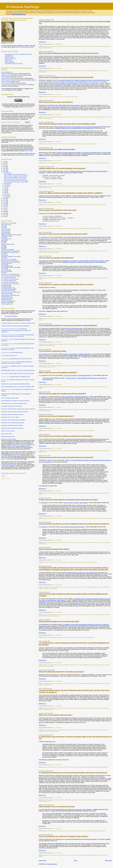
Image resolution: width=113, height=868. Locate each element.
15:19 (53, 428)
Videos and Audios (10, 62)
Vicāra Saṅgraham (6, 304)
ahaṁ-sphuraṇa (5, 225)
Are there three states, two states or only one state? (57, 149)
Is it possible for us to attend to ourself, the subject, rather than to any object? (82, 261)
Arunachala (45, 228)
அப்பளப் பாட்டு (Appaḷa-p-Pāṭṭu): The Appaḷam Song (15, 377)
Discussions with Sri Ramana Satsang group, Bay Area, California (18, 409)
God (2, 246)
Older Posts (108, 860)
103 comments (59, 585)
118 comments (59, 363)
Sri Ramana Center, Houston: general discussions (14, 403)
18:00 (53, 853)
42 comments (59, 94)
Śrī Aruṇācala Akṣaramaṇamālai (100, 46)
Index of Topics (9, 61)
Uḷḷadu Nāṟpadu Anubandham (102, 163)
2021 (5, 168)
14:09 (53, 540)
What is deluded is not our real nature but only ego (57, 806)
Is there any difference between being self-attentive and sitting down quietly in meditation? (71, 193)
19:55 (53, 226)
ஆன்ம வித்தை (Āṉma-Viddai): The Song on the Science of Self (18, 373)
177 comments (59, 448)
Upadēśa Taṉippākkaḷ (44, 588)
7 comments (58, 407)
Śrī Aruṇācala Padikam (7, 281)
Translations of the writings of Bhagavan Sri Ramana (18, 54)
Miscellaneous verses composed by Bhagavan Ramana (16, 384)
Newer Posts (42, 860)
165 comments (59, 316)
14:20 (53, 635)
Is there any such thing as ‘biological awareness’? (78, 354)
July (5, 188)
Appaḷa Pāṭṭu (5, 231)
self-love (3, 269)
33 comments (59, 540)
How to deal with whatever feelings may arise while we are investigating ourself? (67, 124)
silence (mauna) (5, 271)
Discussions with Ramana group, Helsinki (12, 425)
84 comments (59, 663)
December (7, 173)
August (6, 186)
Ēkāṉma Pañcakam (68, 71)
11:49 (53, 829)
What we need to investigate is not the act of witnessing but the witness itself (66, 77)
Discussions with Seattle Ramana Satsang (12, 428)
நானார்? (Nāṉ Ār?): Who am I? (9, 356)
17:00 (53, 612)
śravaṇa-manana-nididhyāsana (9, 274)
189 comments (59, 249)
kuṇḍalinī (4, 255)
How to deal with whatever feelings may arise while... (16, 180)
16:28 (53, 316)
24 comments (59, 202)
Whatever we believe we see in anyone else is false (84, 573)
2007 (5, 215)
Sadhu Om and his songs (8, 431)
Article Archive (9, 60)
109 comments (59, 681)
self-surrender (89, 46)
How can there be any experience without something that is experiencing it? (66, 436)
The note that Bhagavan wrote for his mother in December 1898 (18, 387)
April (6, 193)
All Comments (7, 479)
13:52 (53, 249)
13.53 (77, 606)
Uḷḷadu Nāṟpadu (104, 71)
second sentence (75, 105)
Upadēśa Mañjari (6, 297)
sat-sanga (4, 265)
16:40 (53, 115)
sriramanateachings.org (18, 14)
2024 (5, 163)
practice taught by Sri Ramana (86, 117)
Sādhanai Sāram (6, 263)
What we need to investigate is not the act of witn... (16, 177)
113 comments (59, 276)
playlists (28, 320)
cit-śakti (3, 237)
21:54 (53, 448)
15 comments (59, 184)
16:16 (53, 44)
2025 (5, 162)
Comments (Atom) (52, 864)
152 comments (59, 612)
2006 (5, 216)
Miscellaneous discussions (8, 436)
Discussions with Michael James (17, 453)
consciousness (68, 800)
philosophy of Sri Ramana (79, 71)
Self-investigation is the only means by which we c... (16, 174)
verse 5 (84, 105)
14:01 (53, 491)
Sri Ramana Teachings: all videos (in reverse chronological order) (18, 323)
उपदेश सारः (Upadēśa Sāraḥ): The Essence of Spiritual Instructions (18, 370)
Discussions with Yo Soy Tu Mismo (10, 417)
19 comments (59, 385)
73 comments (59, 226)
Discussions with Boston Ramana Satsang (12, 414)
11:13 (53, 798)
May (6, 191)
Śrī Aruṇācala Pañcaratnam (95, 228)
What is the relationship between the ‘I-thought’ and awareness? (62, 672)
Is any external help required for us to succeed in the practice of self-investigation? (68, 325)
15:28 (53, 342)
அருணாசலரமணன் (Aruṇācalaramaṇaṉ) (12, 352)
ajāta (44, 587)
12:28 (53, 184)
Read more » (43, 42)
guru (67, 615)
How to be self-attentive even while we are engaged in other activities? (72, 809)
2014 (5, 205)
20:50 (53, 681)
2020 (5, 170)
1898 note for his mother (8, 223)
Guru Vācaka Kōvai (72, 344)
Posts (5, 476)
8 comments (58, 728)
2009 (5, 212)
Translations (5, 90)
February (7, 196)
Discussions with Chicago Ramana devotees (13, 423)
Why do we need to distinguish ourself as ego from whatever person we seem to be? (69, 53)
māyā (61, 251)
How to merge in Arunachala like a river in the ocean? (63, 107)
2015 (5, 204)
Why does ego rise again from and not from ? (62, 394)
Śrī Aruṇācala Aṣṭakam (103, 186)
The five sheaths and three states (10, 398)
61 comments (59, 161)
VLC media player (9, 459)
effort (59, 542)
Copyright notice (9, 56)
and (14, 85)
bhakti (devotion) (62, 117)
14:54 (53, 407)
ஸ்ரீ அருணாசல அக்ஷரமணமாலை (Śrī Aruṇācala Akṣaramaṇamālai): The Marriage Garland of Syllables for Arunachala (16, 330)
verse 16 (68, 173)
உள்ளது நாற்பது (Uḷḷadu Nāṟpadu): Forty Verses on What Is (17, 359)
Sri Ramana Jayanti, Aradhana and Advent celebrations (16, 326)
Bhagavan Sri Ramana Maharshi (50, 46)
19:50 (53, 385)
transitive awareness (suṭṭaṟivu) (9, 292)
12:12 (53, 202)
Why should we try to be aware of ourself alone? (56, 102)
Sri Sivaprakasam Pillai (7, 288)
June (6, 189)
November (7, 183)
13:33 (53, 276)
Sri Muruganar (5, 285)
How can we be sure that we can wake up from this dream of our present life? (66, 457)
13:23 (53, 560)
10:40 (53, 161)
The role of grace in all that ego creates (71, 328)
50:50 (62, 239)
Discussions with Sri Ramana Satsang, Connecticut (14, 412)
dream (59, 71)
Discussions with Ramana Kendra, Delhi (12, 406)
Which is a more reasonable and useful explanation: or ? (74, 84)
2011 (5, 208)
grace (66, 344)
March (6, 194)
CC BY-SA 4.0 (28, 107)
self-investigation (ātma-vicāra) (78, 46)
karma (3, 254)
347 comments (59, 342)
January (6, 197)
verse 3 (42, 213)
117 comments (59, 560)
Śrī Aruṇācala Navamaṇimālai (9, 279)
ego (59, 46)
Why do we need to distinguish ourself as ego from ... (16, 176)
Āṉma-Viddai (45, 344)
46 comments (59, 142)
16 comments (59, 491)
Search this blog (9, 57)
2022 (5, 167)
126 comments (59, 635)
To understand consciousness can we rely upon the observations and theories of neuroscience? (73, 773)
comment (56, 56)
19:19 (53, 585)
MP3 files (17, 455)
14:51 (53, 94)
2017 (5, 200)
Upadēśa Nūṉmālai (6, 298)
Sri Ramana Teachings (22, 7)
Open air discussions (7, 434)
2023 (5, 165)
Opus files (4, 456)
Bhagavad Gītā (5, 233)
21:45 (53, 68)
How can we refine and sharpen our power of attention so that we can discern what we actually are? (74, 524)
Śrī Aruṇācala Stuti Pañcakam (9, 284)
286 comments (59, 44)
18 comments (59, 115)
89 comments (59, 68)
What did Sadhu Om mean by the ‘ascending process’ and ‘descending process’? (78, 127)
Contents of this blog (10, 58)
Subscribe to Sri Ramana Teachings (22, 445)
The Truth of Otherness (7, 291)
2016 (5, 202)
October (6, 185)
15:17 (53, 142)
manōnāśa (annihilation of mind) (65, 409)
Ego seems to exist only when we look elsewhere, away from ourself (63, 234)
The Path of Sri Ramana (8, 289)
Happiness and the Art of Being (9, 251)
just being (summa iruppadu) (9, 252)
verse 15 (41, 722)
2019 (5, 171)
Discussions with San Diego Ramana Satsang (13, 420)
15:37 (53, 663)
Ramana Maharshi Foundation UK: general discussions (15, 401)
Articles (25, 141)
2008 (5, 213)
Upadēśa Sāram (6, 300)
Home (76, 860)
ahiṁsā (3, 226)
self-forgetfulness (6, 266)
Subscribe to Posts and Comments (14, 64)
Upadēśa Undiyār (47, 48)
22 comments (59, 428)
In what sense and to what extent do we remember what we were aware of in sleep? (68, 500)
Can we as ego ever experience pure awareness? (56, 258)
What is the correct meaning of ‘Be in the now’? (56, 715)
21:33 (53, 728)
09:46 (53, 706)
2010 (5, 210)
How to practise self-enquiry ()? (76, 503)
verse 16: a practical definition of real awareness (74, 128)
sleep (94, 163)
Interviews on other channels (9, 439)
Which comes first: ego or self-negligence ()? (58, 372)
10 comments (59, 853)
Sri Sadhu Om (5, 287)
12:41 (53, 363)
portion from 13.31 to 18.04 (47, 602)
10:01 (53, 516)
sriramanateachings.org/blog (26, 47)
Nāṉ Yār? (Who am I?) (65, 46)
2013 (5, 207)
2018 (5, 199)
